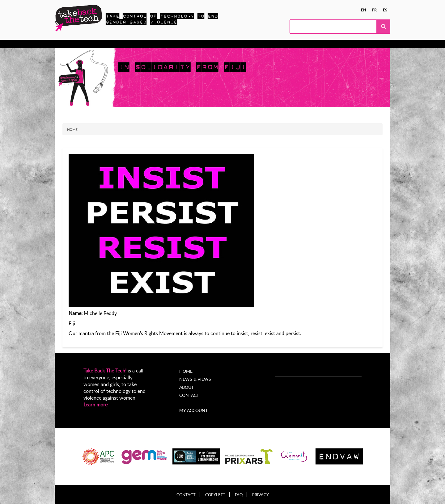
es (385, 10)
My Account (249, 44)
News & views (191, 44)
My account (193, 410)
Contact (189, 395)
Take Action (112, 44)
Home (72, 130)
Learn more (95, 405)
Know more (79, 44)
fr (374, 10)
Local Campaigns (150, 44)
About (221, 44)
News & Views (195, 379)
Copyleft (215, 495)
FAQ (239, 495)
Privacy (261, 495)
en (363, 10)
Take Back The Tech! (105, 371)
